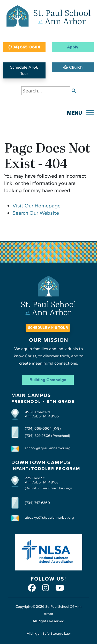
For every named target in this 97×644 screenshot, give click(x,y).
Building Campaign (48, 380)
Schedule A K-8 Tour (24, 70)
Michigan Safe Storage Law (48, 634)
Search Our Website (36, 213)
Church (73, 67)
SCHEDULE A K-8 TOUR (48, 328)
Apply (73, 47)
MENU (74, 113)
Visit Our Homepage (36, 206)
